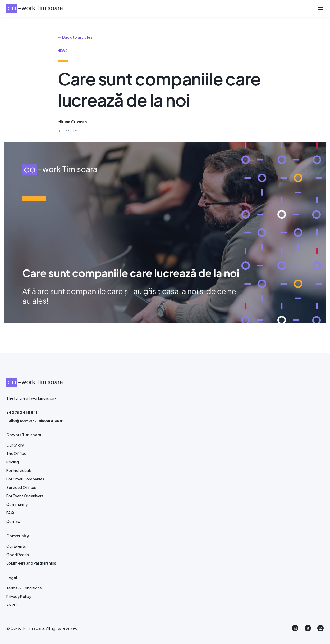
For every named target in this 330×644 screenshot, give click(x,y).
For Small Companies (25, 479)
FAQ (10, 513)
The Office (16, 453)
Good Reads (18, 555)
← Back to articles (75, 37)
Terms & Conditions (24, 588)
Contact (14, 521)
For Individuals (19, 470)
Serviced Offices (22, 487)
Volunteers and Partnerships (31, 563)
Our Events (16, 546)
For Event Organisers (25, 496)
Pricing (13, 462)
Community (17, 504)
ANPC (12, 605)
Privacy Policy (19, 596)
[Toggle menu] (320, 8)
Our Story (15, 445)
